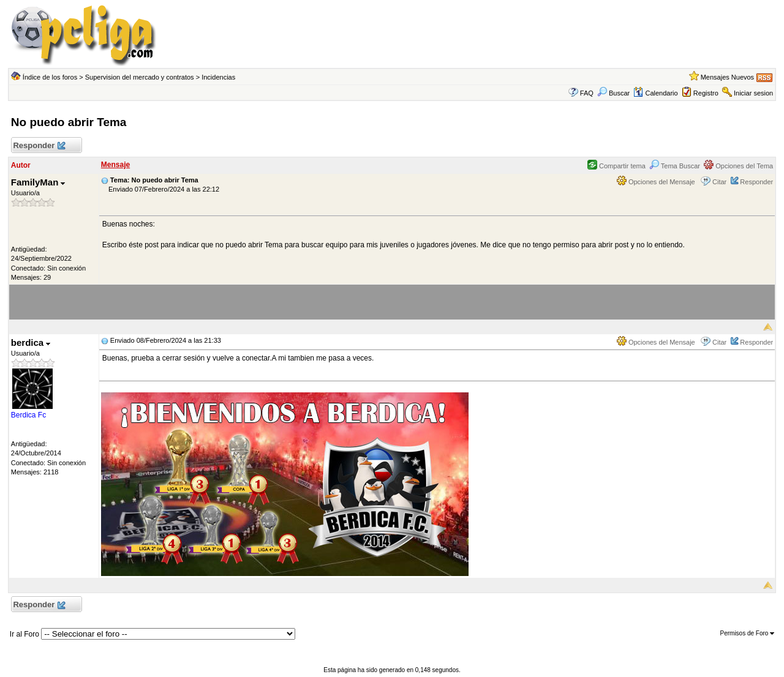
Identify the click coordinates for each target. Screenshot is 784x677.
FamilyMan (38, 182)
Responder (39, 146)
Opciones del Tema (738, 166)
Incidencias (218, 77)
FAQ (587, 93)
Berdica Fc (28, 415)
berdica (31, 342)
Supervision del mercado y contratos (140, 77)
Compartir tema (616, 166)
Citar (719, 182)
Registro (706, 93)
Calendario (655, 93)
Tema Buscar (675, 166)
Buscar (613, 93)
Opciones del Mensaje (656, 182)
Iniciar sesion (753, 93)
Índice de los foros (50, 77)
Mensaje (115, 165)
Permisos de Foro (747, 633)
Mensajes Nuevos (727, 77)
